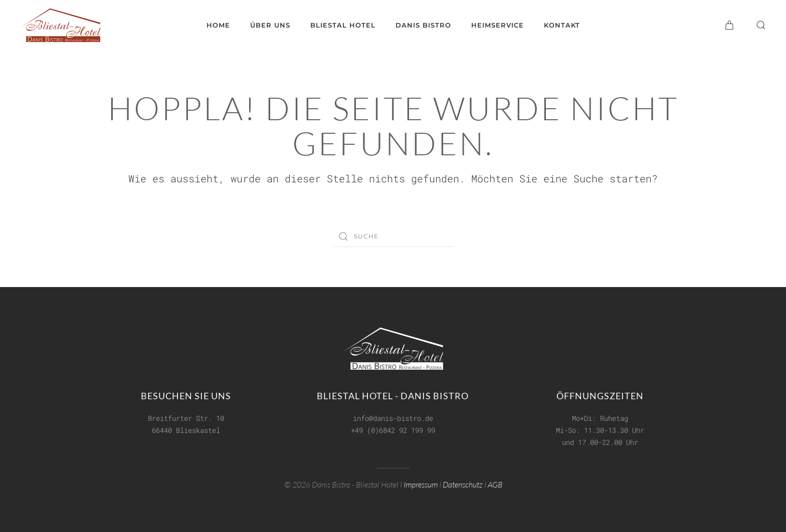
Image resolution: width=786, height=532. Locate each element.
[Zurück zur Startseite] (60, 25)
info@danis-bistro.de (393, 417)
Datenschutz (463, 484)
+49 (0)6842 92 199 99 (393, 429)
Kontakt (562, 25)
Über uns (270, 25)
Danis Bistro (423, 25)
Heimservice (498, 25)
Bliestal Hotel (343, 25)
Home (218, 25)
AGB (495, 484)
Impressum (421, 484)
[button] (761, 25)
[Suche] (393, 236)
